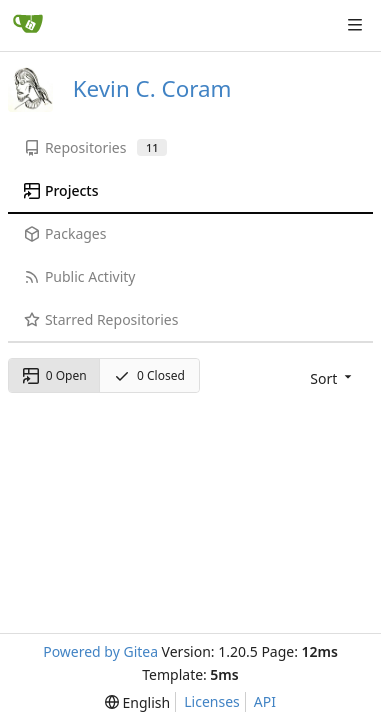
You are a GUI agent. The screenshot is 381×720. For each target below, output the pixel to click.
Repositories (95, 147)
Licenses (212, 701)
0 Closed (149, 375)
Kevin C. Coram (152, 88)
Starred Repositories (101, 319)
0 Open (55, 375)
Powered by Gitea (100, 651)
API (265, 701)
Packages (65, 233)
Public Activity (79, 276)
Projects (61, 190)
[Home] (28, 25)
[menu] (332, 378)
